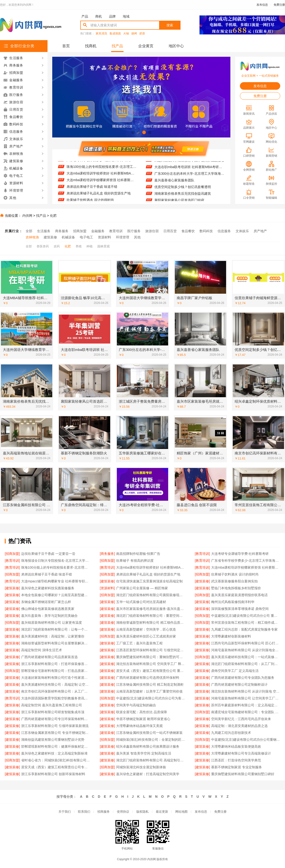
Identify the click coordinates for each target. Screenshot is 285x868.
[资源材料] (107, 588)
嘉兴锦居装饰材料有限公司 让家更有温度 (52, 623)
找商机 (91, 46)
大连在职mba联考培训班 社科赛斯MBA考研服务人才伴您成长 (189, 170)
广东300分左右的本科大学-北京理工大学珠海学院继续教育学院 (189, 176)
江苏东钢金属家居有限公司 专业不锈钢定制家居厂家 (56, 733)
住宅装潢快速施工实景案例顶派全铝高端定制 (149, 581)
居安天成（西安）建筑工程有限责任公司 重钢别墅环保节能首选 (151, 671)
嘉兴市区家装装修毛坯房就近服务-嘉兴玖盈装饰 (151, 609)
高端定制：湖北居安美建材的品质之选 (239, 726)
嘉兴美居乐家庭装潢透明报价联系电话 (239, 595)
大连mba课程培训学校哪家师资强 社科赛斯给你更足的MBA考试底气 (102, 183)
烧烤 (134, 34)
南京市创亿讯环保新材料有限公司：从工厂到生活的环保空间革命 (56, 691)
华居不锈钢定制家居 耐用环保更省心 (143, 719)
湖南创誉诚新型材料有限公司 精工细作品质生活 (151, 623)
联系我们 (84, 812)
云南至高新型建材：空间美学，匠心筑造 (146, 629)
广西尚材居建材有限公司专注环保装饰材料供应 (56, 719)
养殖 (79, 246)
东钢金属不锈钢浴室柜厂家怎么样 (46, 602)
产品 (85, 16)
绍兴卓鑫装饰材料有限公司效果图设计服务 (148, 746)
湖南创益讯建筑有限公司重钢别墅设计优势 (53, 740)
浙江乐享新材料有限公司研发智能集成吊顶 (53, 712)
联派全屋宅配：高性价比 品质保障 (142, 712)
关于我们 (65, 812)
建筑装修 (50, 237)
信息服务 (224, 231)
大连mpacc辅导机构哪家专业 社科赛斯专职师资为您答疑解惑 (56, 581)
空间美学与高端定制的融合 (136, 705)
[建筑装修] (107, 581)
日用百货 (170, 231)
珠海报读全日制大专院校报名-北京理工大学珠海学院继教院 (56, 561)
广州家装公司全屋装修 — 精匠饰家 (142, 588)
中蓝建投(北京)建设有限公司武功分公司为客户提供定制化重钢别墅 (151, 698)
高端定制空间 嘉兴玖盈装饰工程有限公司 (52, 705)
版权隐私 (142, 812)
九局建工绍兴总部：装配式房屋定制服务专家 (244, 629)
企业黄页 (146, 46)
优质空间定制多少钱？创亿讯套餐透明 (183, 189)
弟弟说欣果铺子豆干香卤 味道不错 (92, 189)
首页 (66, 46)
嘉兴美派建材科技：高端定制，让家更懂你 (53, 636)
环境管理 (123, 237)
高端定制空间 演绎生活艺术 (42, 650)
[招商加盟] (12, 554)
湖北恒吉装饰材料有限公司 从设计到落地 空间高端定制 (246, 691)
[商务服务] (107, 554)
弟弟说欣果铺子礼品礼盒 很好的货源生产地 (99, 196)
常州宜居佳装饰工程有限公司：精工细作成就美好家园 (246, 623)
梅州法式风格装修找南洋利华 (233, 602)
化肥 (53, 216)
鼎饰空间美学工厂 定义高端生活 (235, 671)
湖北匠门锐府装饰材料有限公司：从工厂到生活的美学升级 (246, 664)
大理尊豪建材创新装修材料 (231, 636)
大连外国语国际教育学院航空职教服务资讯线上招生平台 (56, 698)
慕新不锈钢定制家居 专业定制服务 (237, 767)
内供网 (27, 216)
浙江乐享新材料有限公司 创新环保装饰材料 (53, 774)
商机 (99, 16)
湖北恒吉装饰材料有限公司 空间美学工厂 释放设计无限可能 (151, 664)
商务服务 (62, 231)
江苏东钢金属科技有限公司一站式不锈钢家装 (149, 733)
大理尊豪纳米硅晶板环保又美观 (139, 726)
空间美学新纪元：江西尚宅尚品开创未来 (241, 719)
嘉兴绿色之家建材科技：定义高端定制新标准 (54, 753)
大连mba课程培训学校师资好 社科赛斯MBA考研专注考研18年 (102, 176)
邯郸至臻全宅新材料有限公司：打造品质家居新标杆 (56, 671)
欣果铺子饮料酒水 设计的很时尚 (235, 574)
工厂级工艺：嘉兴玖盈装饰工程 (139, 643)
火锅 (126, 34)
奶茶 (142, 34)
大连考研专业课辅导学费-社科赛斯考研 (240, 554)
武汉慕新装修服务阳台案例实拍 (234, 581)
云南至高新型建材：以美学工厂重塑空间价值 (149, 691)
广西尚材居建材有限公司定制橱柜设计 (239, 684)
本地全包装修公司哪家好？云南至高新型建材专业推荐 (56, 595)
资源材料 (104, 237)
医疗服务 (134, 231)
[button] (133, 132)
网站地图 (181, 812)
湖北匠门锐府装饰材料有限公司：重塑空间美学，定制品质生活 (151, 616)
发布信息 (262, 5)
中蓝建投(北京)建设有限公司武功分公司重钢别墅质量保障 (246, 740)
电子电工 (86, 237)
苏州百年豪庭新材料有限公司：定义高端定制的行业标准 (246, 705)
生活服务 (44, 231)
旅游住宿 (152, 231)
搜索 (170, 25)
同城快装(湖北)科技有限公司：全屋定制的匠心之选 (151, 740)
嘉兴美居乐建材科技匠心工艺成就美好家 (146, 636)
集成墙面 (115, 34)
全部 (29, 231)
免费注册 (279, 5)
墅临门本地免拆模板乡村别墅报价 (236, 588)
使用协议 (123, 812)
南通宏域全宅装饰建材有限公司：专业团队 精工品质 (246, 712)
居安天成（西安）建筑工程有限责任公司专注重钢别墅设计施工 (56, 767)
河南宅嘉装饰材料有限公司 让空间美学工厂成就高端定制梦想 (246, 698)
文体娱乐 (242, 231)
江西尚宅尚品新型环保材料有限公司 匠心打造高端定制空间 (246, 643)
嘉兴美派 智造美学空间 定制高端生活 (144, 753)
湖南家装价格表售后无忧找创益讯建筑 (183, 196)
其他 (137, 237)
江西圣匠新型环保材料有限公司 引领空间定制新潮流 (151, 650)
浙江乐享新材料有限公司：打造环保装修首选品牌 (56, 664)
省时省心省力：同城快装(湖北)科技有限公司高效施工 (56, 760)
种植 (90, 246)
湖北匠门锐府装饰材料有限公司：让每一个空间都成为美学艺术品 (56, 629)
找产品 (117, 46)
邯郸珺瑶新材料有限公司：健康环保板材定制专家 (56, 746)
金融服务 (98, 231)
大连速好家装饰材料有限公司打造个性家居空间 (56, 678)
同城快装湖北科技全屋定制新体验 (141, 767)
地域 (126, 16)
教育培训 (116, 231)
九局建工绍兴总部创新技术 (231, 733)
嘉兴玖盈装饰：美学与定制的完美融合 (49, 616)
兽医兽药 (43, 246)
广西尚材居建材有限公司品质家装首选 (49, 657)
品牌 (112, 16)
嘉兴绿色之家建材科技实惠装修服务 (48, 588)
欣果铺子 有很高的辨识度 (135, 561)
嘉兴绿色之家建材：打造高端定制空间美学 (148, 774)
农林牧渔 (32, 237)
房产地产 (260, 231)
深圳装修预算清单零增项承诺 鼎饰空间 (240, 609)
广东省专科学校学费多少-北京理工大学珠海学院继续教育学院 (102, 163)
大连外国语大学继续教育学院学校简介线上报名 (189, 163)
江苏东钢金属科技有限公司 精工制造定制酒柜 (150, 684)
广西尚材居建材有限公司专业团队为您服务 (243, 678)
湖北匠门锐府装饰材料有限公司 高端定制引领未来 (151, 760)
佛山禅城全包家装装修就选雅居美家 (48, 609)
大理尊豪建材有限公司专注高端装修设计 (241, 753)
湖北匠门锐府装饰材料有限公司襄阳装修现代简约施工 (151, 595)
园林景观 (104, 246)
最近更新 (162, 812)
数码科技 (206, 231)
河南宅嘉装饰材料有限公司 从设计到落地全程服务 (246, 650)
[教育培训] (202, 554)
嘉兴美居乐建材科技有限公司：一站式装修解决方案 (246, 657)
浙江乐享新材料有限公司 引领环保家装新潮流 (55, 726)
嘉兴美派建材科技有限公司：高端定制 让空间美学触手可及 (56, 684)
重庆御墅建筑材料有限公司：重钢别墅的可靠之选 (151, 657)
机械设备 (68, 237)
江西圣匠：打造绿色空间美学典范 (236, 760)
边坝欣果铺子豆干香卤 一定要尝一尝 (48, 554)
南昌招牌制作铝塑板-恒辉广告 (138, 554)
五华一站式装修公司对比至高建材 (141, 602)
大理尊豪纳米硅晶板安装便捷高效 (236, 746)
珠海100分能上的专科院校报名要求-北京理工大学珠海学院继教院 (102, 170)
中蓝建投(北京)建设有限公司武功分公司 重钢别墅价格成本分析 (246, 616)
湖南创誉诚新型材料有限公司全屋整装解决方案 (56, 643)
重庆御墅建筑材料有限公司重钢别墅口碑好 (243, 774)
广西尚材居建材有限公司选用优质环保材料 (148, 678)
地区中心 (176, 46)
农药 (57, 246)
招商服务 (104, 812)
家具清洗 (101, 34)
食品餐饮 (188, 231)
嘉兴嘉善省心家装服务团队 (174, 183)
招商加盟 (80, 231)
